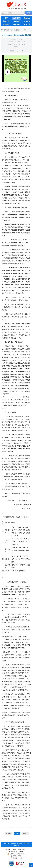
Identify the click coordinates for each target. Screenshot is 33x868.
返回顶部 (9, 834)
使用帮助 (20, 844)
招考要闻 (24, 30)
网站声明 (26, 844)
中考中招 (6, 21)
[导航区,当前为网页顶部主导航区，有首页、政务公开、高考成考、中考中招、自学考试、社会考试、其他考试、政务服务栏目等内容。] (17, 21)
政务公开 (16, 18)
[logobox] (16, 6)
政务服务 (16, 24)
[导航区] (16, 8)
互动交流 (27, 24)
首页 (6, 18)
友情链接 (16, 845)
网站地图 (7, 844)
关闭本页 (25, 834)
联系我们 (13, 844)
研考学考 (6, 24)
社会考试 (27, 21)
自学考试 (16, 21)
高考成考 (27, 18)
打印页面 (17, 834)
